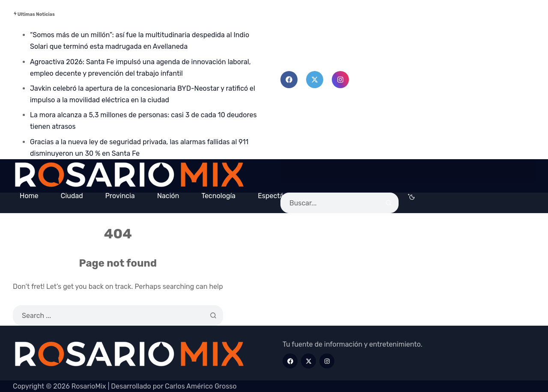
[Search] (389, 203)
